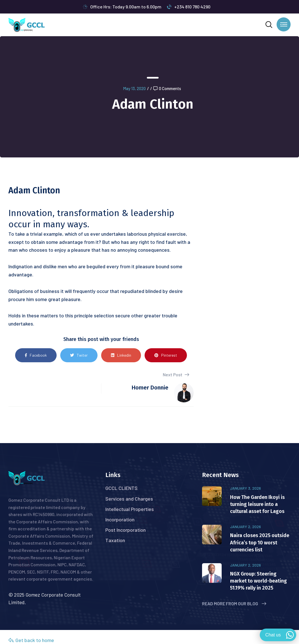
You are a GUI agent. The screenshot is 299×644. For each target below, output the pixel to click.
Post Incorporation (126, 530)
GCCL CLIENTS (121, 488)
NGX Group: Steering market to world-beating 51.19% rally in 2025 (259, 581)
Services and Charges (129, 499)
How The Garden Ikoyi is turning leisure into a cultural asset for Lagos (257, 504)
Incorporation (120, 519)
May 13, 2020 (134, 88)
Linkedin (121, 355)
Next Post (176, 374)
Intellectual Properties (130, 509)
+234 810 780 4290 (189, 7)
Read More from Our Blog (234, 603)
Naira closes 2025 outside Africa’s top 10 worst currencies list (260, 542)
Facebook (36, 355)
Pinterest (166, 355)
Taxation (115, 540)
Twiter (79, 355)
